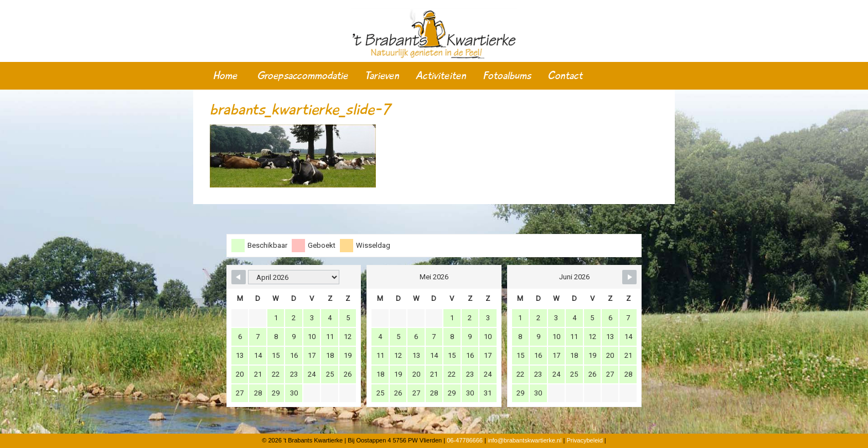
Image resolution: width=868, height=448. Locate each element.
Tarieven (382, 76)
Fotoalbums (507, 76)
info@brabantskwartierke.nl (525, 440)
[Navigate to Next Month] (629, 277)
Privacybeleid (584, 440)
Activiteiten (441, 76)
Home (225, 76)
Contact (565, 76)
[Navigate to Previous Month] (239, 277)
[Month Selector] (294, 277)
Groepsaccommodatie (303, 76)
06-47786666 (465, 440)
